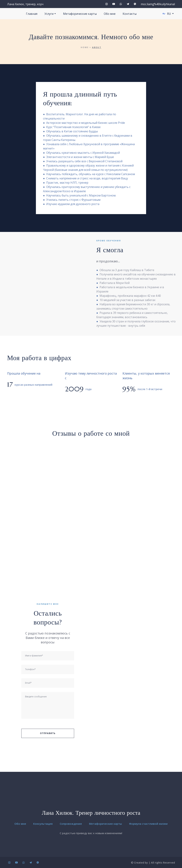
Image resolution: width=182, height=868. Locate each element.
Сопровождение (71, 824)
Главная (32, 14)
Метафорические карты (80, 14)
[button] (107, 4)
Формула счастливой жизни (148, 824)
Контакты (130, 14)
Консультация (43, 824)
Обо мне (110, 14)
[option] (167, 14)
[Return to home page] (91, 801)
